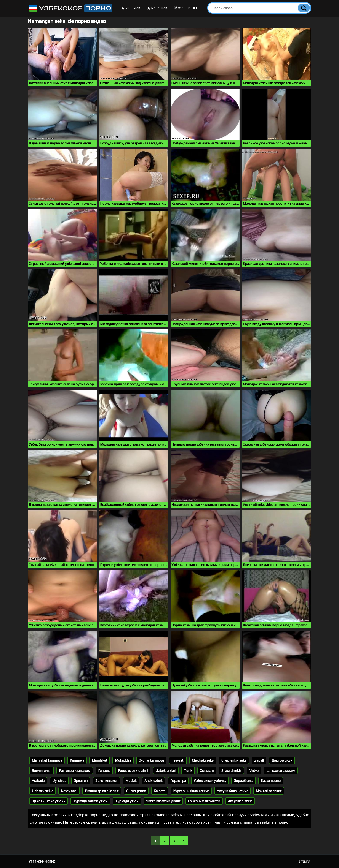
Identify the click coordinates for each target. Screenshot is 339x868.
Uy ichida (59, 781)
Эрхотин (81, 781)
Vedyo (254, 771)
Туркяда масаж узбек (90, 801)
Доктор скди (282, 760)
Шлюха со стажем (281, 771)
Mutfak (131, 781)
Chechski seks (203, 760)
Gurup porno (136, 791)
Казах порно (271, 781)
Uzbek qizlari (166, 771)
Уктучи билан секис (232, 791)
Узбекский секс (42, 862)
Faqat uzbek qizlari (133, 771)
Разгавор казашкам (75, 771)
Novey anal (69, 791)
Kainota (160, 791)
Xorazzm (207, 771)
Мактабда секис (269, 791)
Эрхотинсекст (106, 781)
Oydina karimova (151, 760)
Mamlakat (100, 760)
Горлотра (178, 781)
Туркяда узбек (127, 801)
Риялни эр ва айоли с (102, 791)
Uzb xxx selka (42, 791)
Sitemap (304, 862)
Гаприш (104, 771)
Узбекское (70, 8)
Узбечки (131, 8)
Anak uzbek (154, 781)
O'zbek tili (185, 8)
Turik (188, 771)
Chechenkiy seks (234, 760)
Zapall (259, 760)
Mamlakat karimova (47, 760)
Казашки (157, 8)
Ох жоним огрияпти (204, 801)
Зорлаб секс (244, 781)
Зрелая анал (42, 771)
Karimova (77, 760)
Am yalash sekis (240, 801)
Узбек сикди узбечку (210, 781)
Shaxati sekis (231, 771)
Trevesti (178, 760)
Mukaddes (123, 760)
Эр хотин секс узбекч (49, 801)
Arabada (38, 781)
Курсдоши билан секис (191, 791)
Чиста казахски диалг (163, 801)
